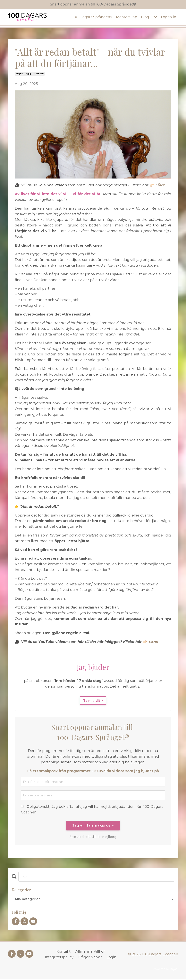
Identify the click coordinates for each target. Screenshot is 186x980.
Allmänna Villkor (90, 952)
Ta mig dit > (93, 701)
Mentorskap (127, 17)
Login (112, 958)
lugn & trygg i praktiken (30, 74)
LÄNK (161, 185)
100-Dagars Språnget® (92, 17)
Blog (145, 17)
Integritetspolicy (59, 958)
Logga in (169, 17)
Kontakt (63, 952)
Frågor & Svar (90, 958)
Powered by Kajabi (165, 970)
